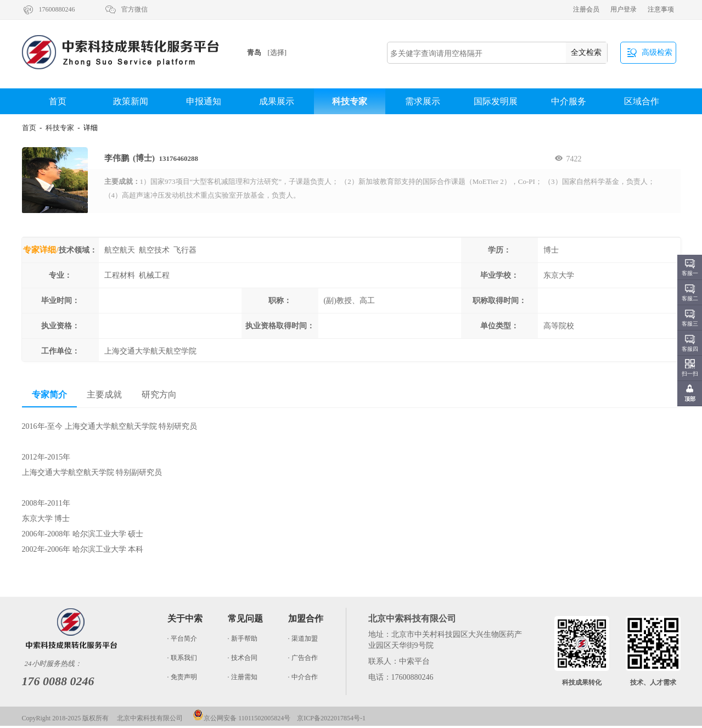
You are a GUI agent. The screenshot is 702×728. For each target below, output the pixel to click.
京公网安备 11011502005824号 (242, 718)
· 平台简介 (182, 639)
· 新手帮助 (243, 639)
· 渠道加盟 (303, 639)
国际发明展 (496, 101)
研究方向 (159, 394)
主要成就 (104, 394)
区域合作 (642, 101)
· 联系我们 (182, 658)
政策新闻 (131, 101)
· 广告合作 (303, 658)
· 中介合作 (303, 677)
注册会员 (586, 9)
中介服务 (569, 101)
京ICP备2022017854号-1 (331, 718)
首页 (58, 101)
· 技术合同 (243, 658)
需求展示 (423, 101)
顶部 (690, 399)
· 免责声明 (182, 677)
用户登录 (624, 9)
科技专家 (350, 101)
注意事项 (661, 9)
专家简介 (49, 394)
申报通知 (204, 101)
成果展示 (277, 101)
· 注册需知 (243, 677)
